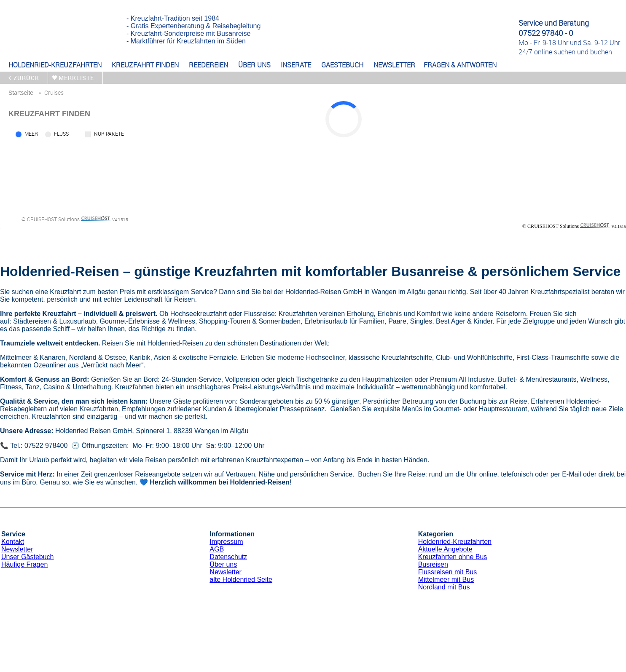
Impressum (226, 542)
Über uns (223, 564)
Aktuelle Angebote (445, 549)
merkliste (76, 78)
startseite (21, 93)
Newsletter (17, 549)
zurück (26, 78)
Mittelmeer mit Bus (446, 580)
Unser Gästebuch (28, 557)
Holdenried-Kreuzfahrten (455, 542)
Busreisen (433, 564)
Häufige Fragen (24, 564)
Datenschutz (228, 557)
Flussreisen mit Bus (448, 572)
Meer (31, 134)
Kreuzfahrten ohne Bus (453, 557)
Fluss (61, 134)
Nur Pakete (109, 134)
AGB (217, 549)
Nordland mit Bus (444, 587)
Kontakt (13, 542)
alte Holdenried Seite (241, 580)
